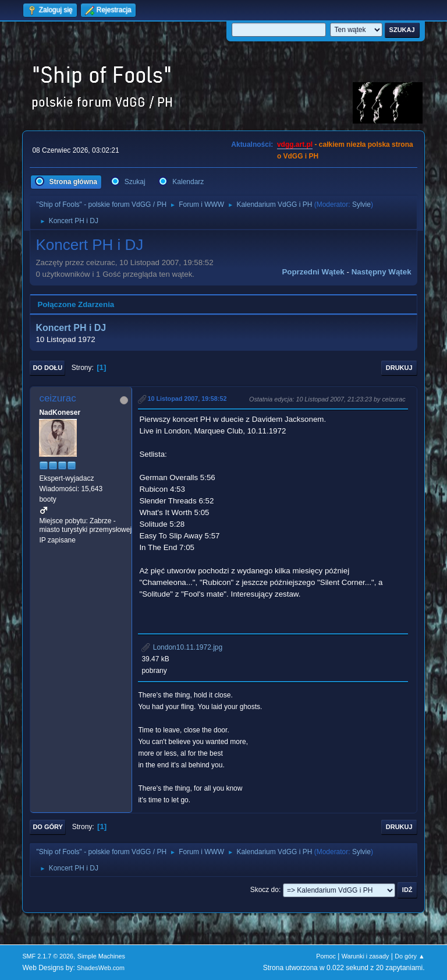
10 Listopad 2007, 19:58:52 (187, 399)
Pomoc (326, 956)
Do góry (48, 827)
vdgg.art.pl (295, 144)
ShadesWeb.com (101, 968)
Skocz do (265, 890)
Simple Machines (101, 956)
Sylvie (361, 205)
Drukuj (399, 368)
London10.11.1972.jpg (182, 647)
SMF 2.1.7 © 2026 (48, 956)
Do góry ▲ (409, 956)
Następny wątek (382, 272)
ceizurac (57, 398)
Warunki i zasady (366, 956)
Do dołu (47, 368)
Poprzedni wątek (313, 272)
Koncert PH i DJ (71, 328)
